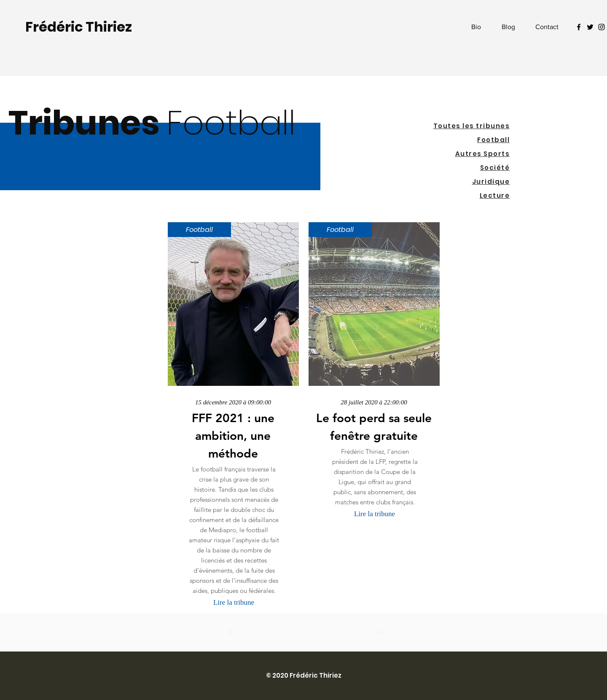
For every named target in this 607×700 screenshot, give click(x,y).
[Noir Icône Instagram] (602, 27)
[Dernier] (379, 632)
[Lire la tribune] (234, 603)
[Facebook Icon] (579, 27)
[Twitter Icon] (590, 27)
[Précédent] (254, 632)
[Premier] (230, 632)
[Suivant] (355, 632)
